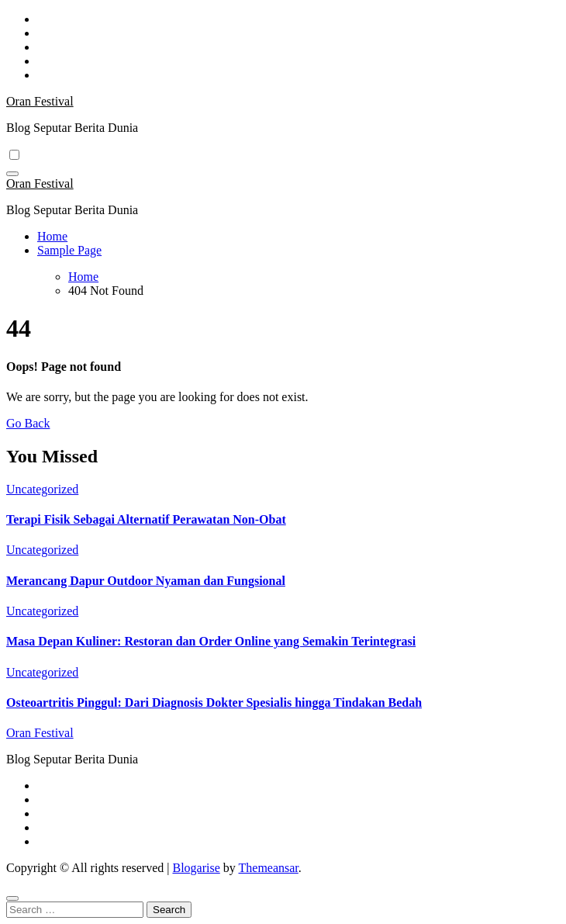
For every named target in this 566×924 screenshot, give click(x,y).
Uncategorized (42, 489)
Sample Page (69, 250)
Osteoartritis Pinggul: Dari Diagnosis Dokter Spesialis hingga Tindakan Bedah (214, 703)
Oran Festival (40, 101)
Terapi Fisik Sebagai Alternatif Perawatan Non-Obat (146, 519)
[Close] (12, 898)
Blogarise (196, 868)
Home (52, 236)
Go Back (28, 423)
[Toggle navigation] (12, 174)
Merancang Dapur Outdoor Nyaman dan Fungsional (146, 581)
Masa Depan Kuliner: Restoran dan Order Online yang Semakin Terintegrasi (211, 641)
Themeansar (269, 868)
